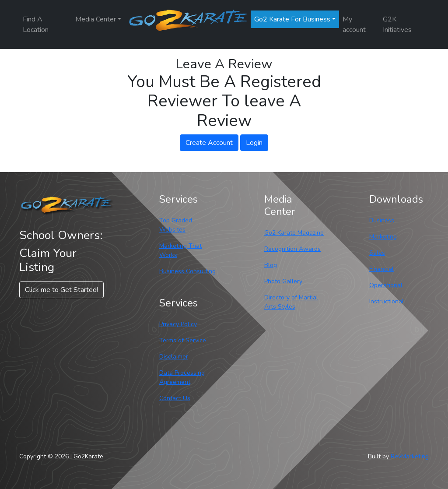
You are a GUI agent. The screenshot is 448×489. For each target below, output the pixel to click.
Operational (386, 285)
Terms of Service (183, 340)
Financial (381, 269)
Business (382, 220)
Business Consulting (187, 271)
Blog (271, 265)
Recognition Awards (292, 249)
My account (354, 25)
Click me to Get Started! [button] (61, 290)
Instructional (387, 301)
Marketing (383, 237)
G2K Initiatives (397, 25)
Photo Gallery (283, 281)
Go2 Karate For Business (292, 19)
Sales (377, 253)
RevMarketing (410, 456)
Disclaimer (174, 357)
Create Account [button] (209, 143)
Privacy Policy (178, 324)
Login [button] (254, 143)
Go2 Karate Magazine (294, 233)
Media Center (96, 19)
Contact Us (175, 398)
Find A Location (36, 25)
